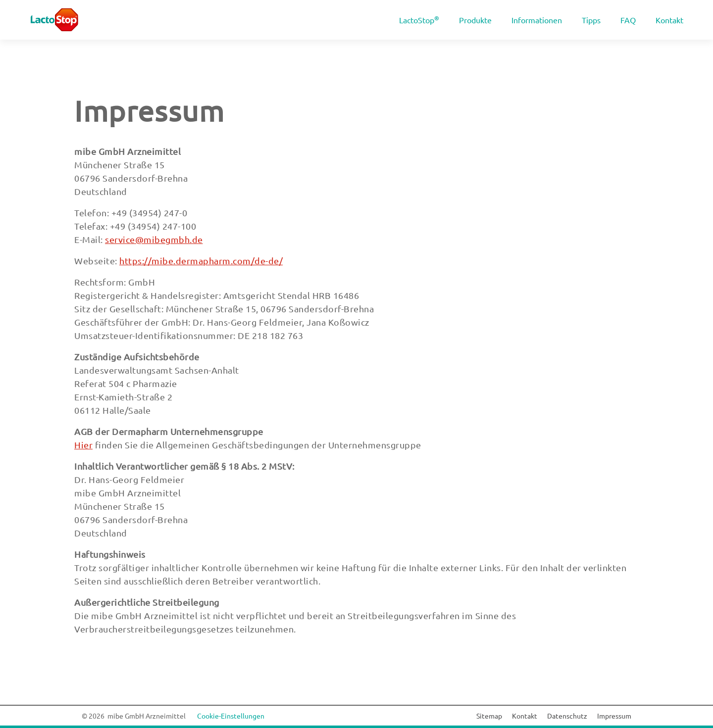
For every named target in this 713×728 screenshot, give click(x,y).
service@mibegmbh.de (154, 239)
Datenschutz (567, 716)
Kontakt (669, 20)
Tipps (591, 20)
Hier (83, 445)
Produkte (475, 20)
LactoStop (419, 19)
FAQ (628, 20)
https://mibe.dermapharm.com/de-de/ (201, 261)
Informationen (537, 20)
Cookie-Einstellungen (231, 716)
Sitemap (489, 716)
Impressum (149, 110)
